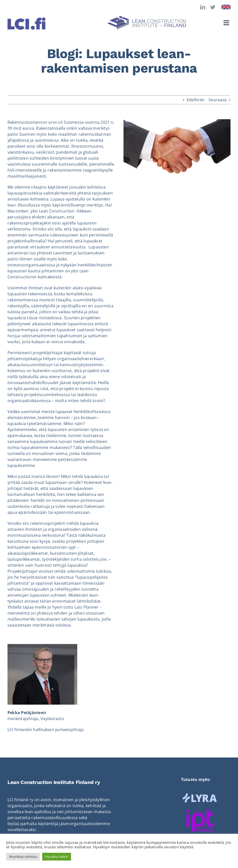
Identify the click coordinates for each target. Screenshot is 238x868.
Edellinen (196, 100)
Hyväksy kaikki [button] (57, 857)
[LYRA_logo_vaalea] (200, 795)
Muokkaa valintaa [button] (23, 857)
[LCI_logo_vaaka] (147, 18)
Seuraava (217, 100)
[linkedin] (203, 7)
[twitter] (213, 7)
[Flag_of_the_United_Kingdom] (226, 7)
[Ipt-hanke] (200, 811)
